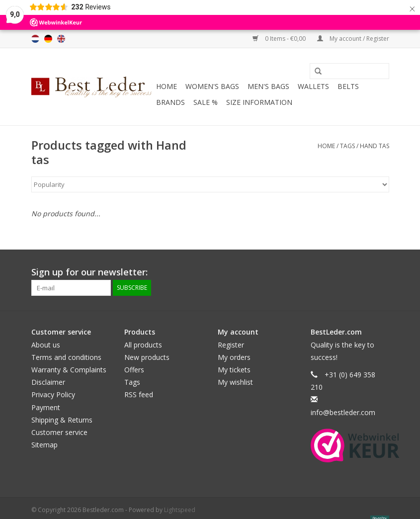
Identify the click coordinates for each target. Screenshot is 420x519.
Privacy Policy (53, 394)
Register (231, 345)
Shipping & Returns (62, 420)
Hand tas (375, 146)
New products (147, 357)
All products (143, 345)
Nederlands (35, 39)
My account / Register (353, 39)
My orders (234, 357)
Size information (259, 102)
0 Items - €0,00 (280, 39)
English (61, 39)
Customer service (59, 432)
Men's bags (268, 86)
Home (167, 86)
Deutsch (48, 39)
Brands (170, 102)
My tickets (234, 370)
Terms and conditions (66, 357)
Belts (348, 86)
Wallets (313, 86)
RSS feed (139, 394)
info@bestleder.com (343, 412)
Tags (347, 146)
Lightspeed (180, 510)
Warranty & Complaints (69, 370)
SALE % (206, 102)
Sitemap (44, 445)
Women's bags (212, 86)
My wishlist (235, 382)
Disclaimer (48, 382)
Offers (134, 370)
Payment (46, 407)
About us (46, 345)
